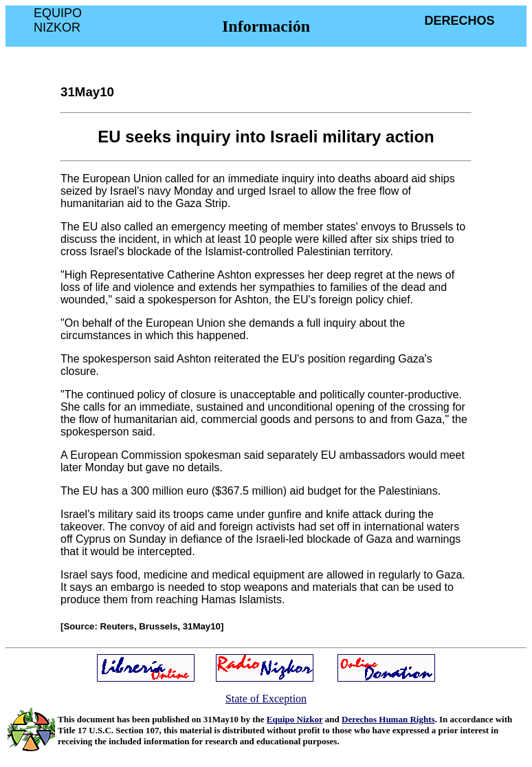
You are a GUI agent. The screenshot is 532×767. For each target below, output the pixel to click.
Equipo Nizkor (295, 719)
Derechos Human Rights (388, 719)
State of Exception (266, 699)
